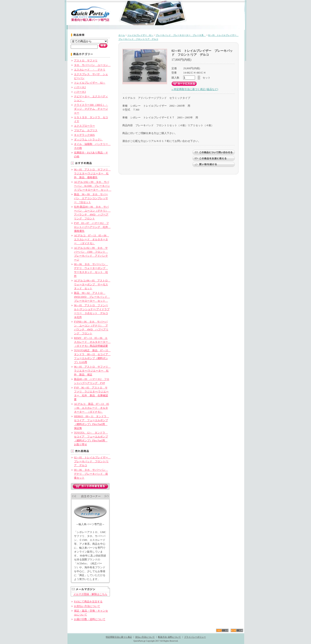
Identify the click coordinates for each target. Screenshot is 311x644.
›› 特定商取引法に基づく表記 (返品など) (195, 89)
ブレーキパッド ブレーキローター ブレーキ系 (181, 35)
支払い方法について (145, 637)
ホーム (122, 35)
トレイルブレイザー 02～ (90, 83)
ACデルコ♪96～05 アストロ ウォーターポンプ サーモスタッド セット (92, 284)
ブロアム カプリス (86, 130)
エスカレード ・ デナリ (90, 70)
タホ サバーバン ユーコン (92, 65)
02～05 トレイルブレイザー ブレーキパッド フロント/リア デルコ (92, 461)
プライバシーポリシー (195, 637)
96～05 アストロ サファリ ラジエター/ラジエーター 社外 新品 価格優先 (92, 173)
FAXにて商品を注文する (88, 602)
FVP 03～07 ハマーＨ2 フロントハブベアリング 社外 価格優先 (92, 227)
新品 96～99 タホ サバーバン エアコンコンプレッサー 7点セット (91, 198)
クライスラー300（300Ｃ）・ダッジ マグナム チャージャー (91, 109)
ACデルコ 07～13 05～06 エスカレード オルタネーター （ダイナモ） (92, 239)
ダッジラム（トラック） (88, 140)
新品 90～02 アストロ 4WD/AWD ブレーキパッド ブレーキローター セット (92, 297)
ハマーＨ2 (80, 87)
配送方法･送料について (169, 637)
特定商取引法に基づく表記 (119, 637)
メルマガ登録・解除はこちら (90, 594)
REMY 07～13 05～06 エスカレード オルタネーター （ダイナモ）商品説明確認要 (92, 342)
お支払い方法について (87, 606)
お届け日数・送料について (90, 619)
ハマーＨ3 (80, 92)
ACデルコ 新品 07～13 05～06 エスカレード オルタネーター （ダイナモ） (92, 408)
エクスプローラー (84, 126)
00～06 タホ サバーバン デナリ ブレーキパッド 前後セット (91, 474)
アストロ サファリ (86, 61)
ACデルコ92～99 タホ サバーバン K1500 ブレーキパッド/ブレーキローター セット (93, 186)
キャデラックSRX (84, 135)
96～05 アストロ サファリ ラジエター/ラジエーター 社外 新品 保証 (92, 371)
